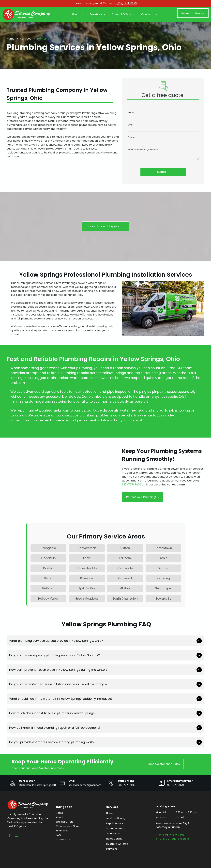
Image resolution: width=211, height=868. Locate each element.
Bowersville (163, 599)
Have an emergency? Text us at (95, 3)
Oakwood (125, 578)
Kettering (163, 578)
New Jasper (163, 588)
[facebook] (10, 836)
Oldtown (163, 568)
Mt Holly (125, 588)
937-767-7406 (132, 485)
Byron (48, 578)
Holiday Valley (48, 599)
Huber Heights (87, 568)
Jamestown (163, 548)
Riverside (87, 578)
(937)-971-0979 (127, 3)
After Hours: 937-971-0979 (173, 839)
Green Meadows (87, 599)
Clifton (125, 548)
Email (131, 125)
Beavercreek (87, 548)
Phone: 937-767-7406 (170, 835)
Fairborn (125, 558)
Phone (131, 137)
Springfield (48, 548)
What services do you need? (143, 150)
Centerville (125, 568)
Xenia (163, 558)
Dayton (48, 568)
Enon (87, 558)
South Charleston (125, 599)
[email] (16, 836)
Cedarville (48, 558)
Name (131, 112)
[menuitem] (77, 14)
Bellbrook (48, 588)
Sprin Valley (87, 588)
